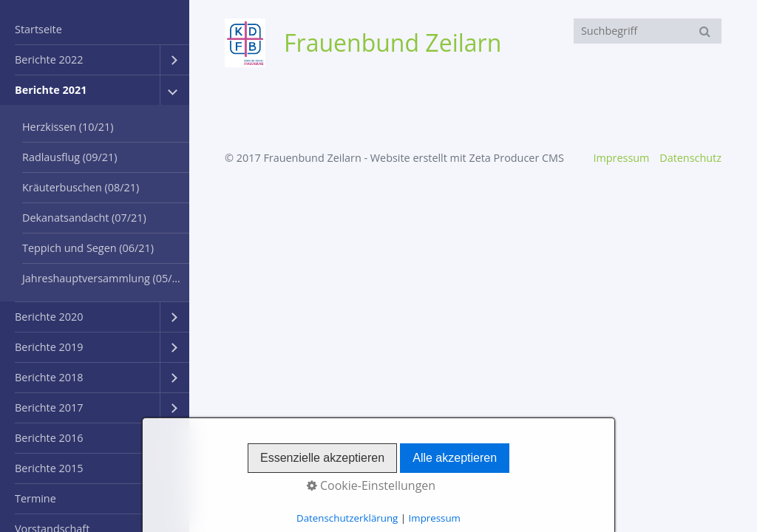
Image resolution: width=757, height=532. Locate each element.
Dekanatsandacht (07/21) (84, 218)
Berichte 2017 (49, 407)
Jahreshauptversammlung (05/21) (105, 278)
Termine (35, 498)
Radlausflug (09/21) (70, 157)
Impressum (621, 158)
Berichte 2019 (49, 347)
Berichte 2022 (49, 59)
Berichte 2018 (49, 377)
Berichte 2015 (49, 468)
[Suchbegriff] (648, 31)
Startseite (38, 29)
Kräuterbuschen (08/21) (81, 187)
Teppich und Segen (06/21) (88, 248)
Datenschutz (690, 158)
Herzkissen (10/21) (68, 127)
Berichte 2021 (51, 90)
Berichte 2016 (49, 438)
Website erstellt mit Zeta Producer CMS (467, 158)
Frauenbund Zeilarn (393, 42)
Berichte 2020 (49, 317)
